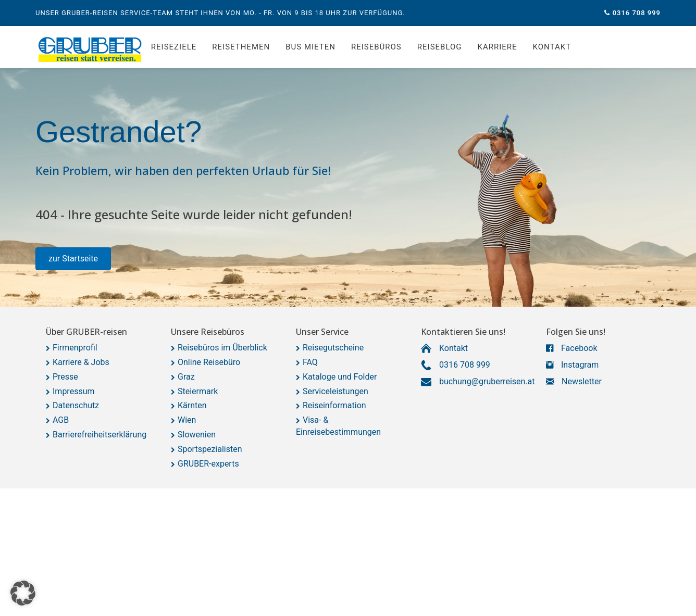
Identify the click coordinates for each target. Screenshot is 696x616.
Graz (186, 377)
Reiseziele (174, 47)
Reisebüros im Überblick (222, 348)
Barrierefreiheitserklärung (100, 435)
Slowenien (197, 435)
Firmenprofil (75, 348)
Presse (65, 377)
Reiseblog (440, 47)
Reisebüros (376, 47)
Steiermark (198, 391)
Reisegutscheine (333, 348)
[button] (73, 259)
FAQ (310, 362)
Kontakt (552, 47)
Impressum (74, 391)
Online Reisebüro (209, 362)
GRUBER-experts (208, 464)
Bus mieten (310, 47)
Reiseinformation (334, 405)
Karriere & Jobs (81, 362)
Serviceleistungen (335, 391)
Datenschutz (76, 405)
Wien (187, 420)
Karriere (498, 47)
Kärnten (192, 405)
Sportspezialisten (210, 449)
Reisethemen (241, 47)
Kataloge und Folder (340, 377)
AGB (61, 420)
